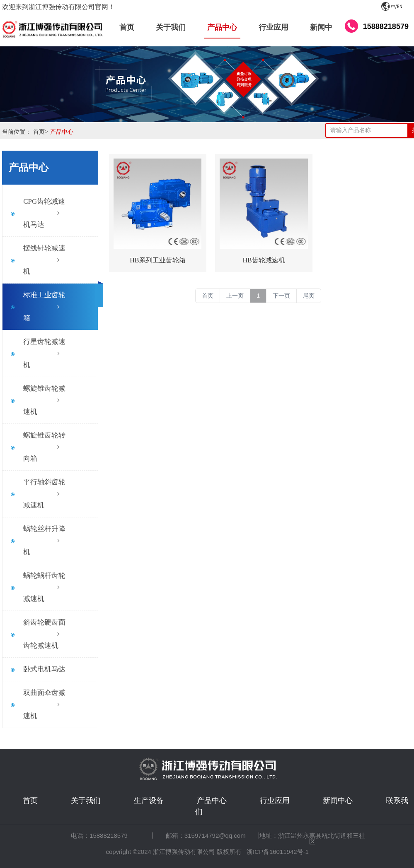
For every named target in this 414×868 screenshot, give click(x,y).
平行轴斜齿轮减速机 (44, 494)
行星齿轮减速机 (44, 353)
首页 (42, 132)
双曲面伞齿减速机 (44, 704)
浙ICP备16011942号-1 (278, 852)
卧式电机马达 (44, 669)
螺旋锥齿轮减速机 (44, 400)
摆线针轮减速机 (44, 260)
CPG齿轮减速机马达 (44, 213)
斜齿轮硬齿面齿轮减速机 (44, 634)
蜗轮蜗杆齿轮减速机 (44, 587)
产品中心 (62, 132)
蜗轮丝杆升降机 (44, 540)
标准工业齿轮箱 (44, 307)
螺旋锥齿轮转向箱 (44, 447)
